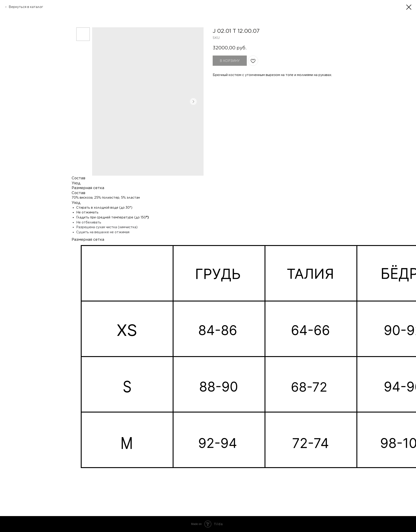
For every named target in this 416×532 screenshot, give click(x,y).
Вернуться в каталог (26, 7)
